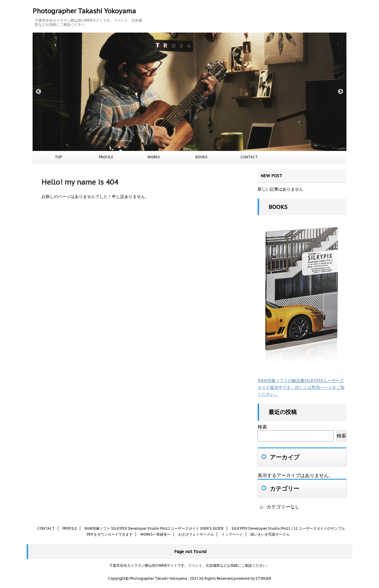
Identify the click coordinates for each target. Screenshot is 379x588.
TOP (58, 157)
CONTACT (249, 157)
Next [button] (341, 92)
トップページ (232, 534)
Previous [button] (38, 92)
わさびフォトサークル (196, 534)
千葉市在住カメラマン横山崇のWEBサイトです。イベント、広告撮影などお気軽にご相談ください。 (189, 565)
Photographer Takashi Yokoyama (84, 11)
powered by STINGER (252, 578)
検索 (262, 427)
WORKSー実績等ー (155, 534)
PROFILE (106, 157)
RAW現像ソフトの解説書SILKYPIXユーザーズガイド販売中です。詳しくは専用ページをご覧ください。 (301, 387)
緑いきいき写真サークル (270, 534)
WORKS (154, 157)
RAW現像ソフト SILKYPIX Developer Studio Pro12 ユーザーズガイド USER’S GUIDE (154, 528)
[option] (189, 92)
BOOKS (201, 157)
